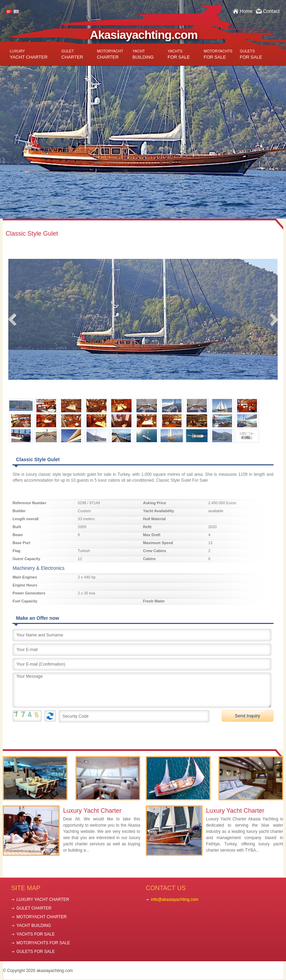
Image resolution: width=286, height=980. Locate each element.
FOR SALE (179, 54)
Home (246, 11)
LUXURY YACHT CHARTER (43, 899)
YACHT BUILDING (34, 926)
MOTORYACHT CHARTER (42, 917)
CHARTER (72, 54)
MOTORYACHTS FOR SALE (43, 943)
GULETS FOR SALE (36, 952)
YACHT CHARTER (29, 54)
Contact (271, 11)
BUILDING (143, 54)
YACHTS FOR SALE (36, 934)
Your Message (142, 690)
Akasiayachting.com (144, 35)
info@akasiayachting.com (175, 899)
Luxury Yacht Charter (92, 811)
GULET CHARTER (34, 908)
